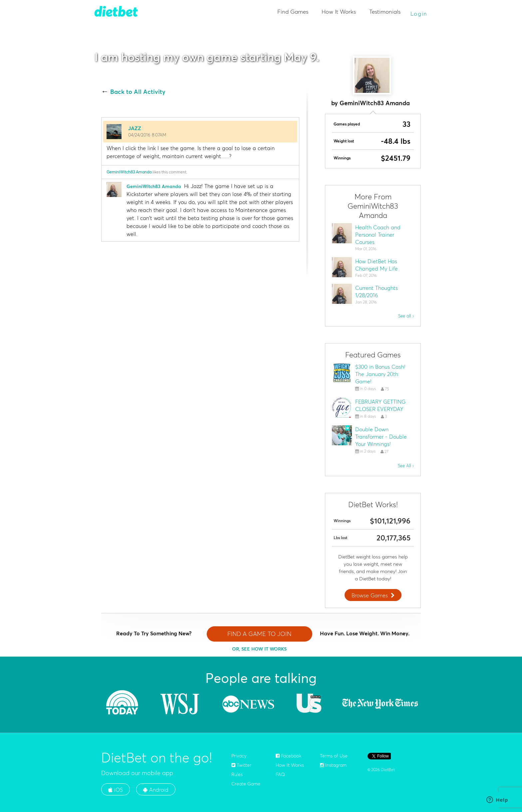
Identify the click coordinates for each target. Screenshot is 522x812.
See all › (406, 316)
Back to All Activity (138, 92)
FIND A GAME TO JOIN (259, 634)
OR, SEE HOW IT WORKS (259, 649)
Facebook (288, 756)
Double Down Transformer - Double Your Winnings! (381, 437)
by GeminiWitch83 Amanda (371, 103)
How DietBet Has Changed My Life (377, 265)
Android (156, 790)
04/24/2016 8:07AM (147, 135)
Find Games (293, 11)
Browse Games (374, 595)
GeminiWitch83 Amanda (129, 172)
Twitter (241, 765)
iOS (116, 790)
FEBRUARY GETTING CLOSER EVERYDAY (380, 405)
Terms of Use (334, 756)
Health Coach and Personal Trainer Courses (378, 235)
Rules (237, 774)
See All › (406, 466)
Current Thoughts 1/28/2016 (377, 292)
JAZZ (135, 128)
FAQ (280, 774)
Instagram (333, 765)
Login (419, 13)
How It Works (339, 11)
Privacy (239, 756)
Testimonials (385, 11)
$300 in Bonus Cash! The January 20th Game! (380, 374)
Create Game (246, 784)
